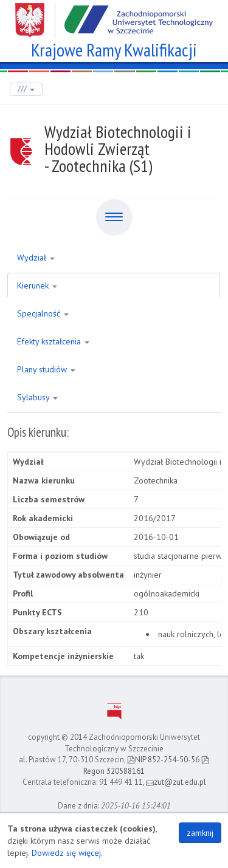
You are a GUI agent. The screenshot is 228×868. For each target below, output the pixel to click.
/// (26, 89)
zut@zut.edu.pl (176, 782)
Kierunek (37, 285)
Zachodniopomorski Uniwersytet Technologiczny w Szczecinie (114, 16)
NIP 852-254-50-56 (163, 760)
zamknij (200, 833)
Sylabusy (37, 397)
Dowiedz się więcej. (67, 853)
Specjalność (43, 313)
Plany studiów (46, 369)
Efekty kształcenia (53, 341)
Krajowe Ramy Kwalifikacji (114, 48)
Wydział (36, 258)
